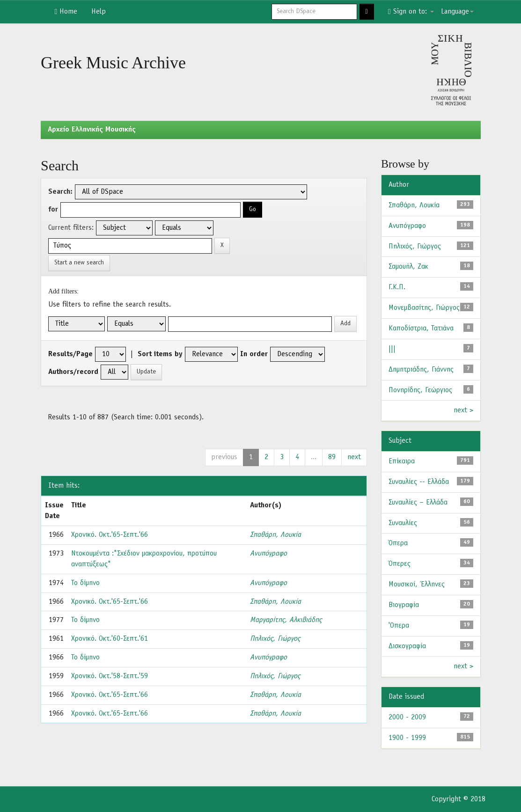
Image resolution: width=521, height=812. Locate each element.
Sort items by (160, 354)
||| (392, 349)
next (354, 457)
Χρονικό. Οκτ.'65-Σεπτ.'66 (110, 535)
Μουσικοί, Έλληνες (417, 585)
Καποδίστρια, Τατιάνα (421, 329)
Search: (60, 192)
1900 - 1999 (407, 738)
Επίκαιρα (402, 461)
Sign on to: (411, 12)
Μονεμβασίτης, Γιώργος (424, 308)
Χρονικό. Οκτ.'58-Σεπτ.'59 (110, 676)
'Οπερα (399, 626)
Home (66, 12)
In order (254, 354)
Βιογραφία (404, 605)
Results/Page (70, 354)
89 (332, 457)
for (53, 210)
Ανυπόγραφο (268, 554)
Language (457, 12)
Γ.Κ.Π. (397, 287)
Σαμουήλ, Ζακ (408, 267)
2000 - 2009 (407, 717)
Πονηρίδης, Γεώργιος (420, 390)
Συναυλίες (403, 523)
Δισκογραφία (407, 646)
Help (99, 12)
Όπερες (400, 564)
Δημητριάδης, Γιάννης (421, 370)
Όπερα (398, 543)
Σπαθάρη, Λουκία (275, 535)
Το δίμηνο (85, 583)
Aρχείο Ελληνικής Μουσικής (92, 130)
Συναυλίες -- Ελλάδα (419, 482)
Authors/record (73, 372)
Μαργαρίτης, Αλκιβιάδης (286, 620)
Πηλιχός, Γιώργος (275, 639)
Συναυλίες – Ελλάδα (418, 503)
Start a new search (79, 263)
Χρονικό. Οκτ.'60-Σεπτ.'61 (110, 639)
